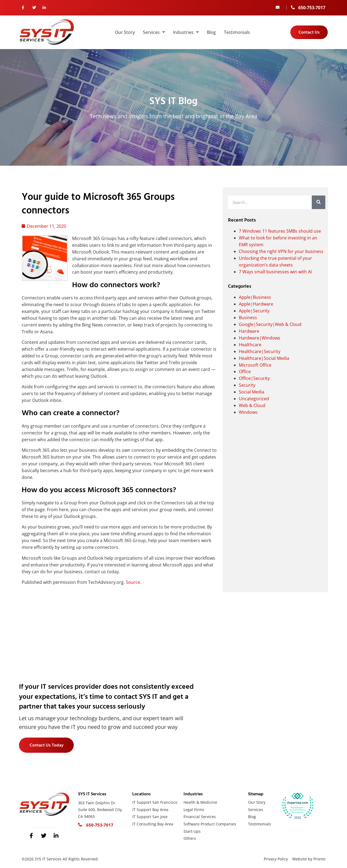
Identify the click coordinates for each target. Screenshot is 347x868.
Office (245, 371)
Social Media (252, 392)
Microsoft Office (255, 365)
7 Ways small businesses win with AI (275, 272)
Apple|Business (255, 297)
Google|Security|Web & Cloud (270, 324)
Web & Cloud (252, 405)
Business (248, 318)
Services (154, 32)
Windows (248, 412)
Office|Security (254, 378)
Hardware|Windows (260, 338)
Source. (134, 582)
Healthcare (250, 345)
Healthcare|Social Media (264, 358)
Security (247, 385)
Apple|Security (254, 311)
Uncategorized (254, 399)
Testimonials (237, 32)
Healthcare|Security (260, 351)
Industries (186, 32)
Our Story (125, 32)
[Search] (319, 202)
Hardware (249, 331)
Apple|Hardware (256, 304)
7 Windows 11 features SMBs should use (280, 231)
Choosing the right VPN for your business (281, 251)
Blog (211, 32)
